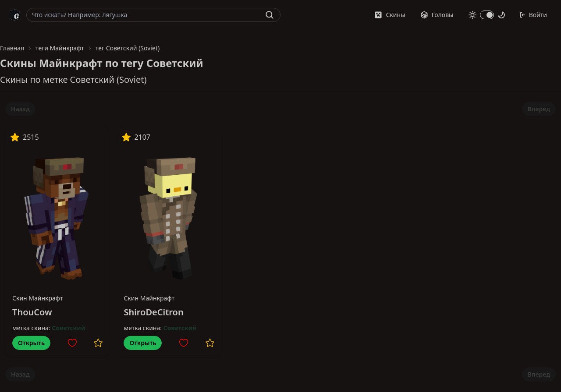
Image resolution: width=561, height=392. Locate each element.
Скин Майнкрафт (38, 298)
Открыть (31, 343)
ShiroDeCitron (153, 312)
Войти (533, 15)
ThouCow (32, 312)
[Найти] (270, 15)
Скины (390, 15)
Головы (437, 15)
